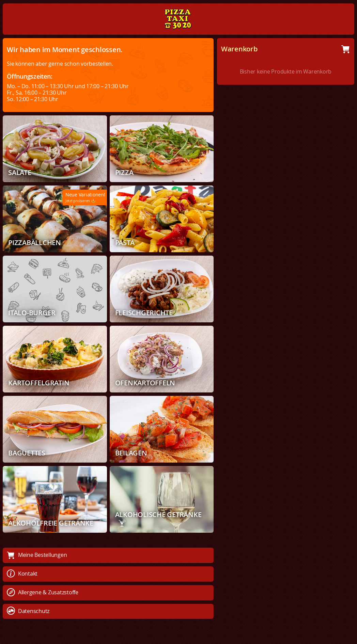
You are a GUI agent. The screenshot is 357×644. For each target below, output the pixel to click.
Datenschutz (28, 611)
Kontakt (22, 574)
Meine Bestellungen (37, 555)
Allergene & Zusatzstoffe (43, 592)
